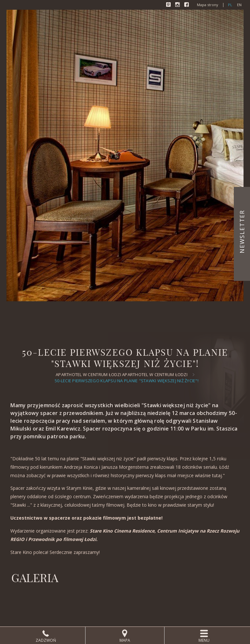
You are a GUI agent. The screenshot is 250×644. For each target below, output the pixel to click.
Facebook (187, 5)
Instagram (178, 5)
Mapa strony (208, 5)
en (239, 5)
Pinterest (169, 5)
